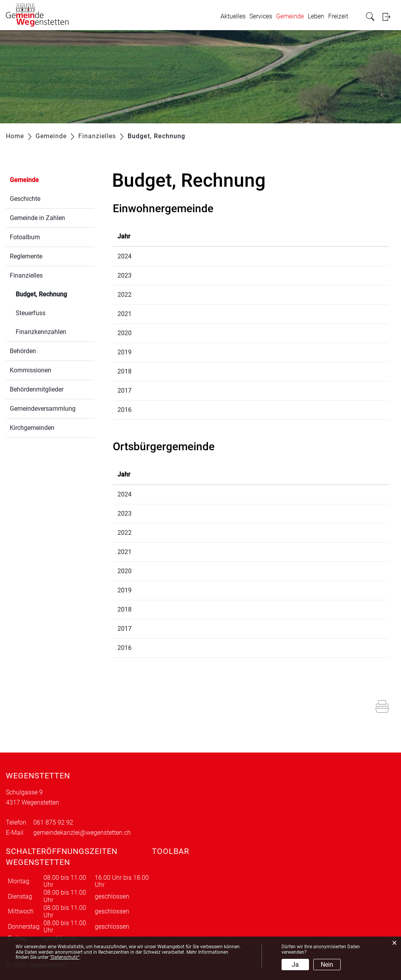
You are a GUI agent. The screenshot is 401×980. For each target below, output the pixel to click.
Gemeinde (290, 16)
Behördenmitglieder (37, 389)
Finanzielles (26, 275)
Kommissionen (31, 370)
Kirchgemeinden (32, 428)
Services (261, 16)
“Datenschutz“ (65, 957)
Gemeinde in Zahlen (37, 218)
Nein (327, 965)
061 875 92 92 (53, 822)
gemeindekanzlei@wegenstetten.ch (82, 833)
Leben (316, 16)
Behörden (23, 351)
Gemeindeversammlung (43, 409)
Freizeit (338, 16)
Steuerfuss (31, 313)
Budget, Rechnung (55, 293)
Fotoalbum (25, 237)
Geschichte (25, 199)
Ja (295, 965)
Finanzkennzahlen (41, 332)
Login (389, 17)
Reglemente (26, 256)
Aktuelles (233, 16)
